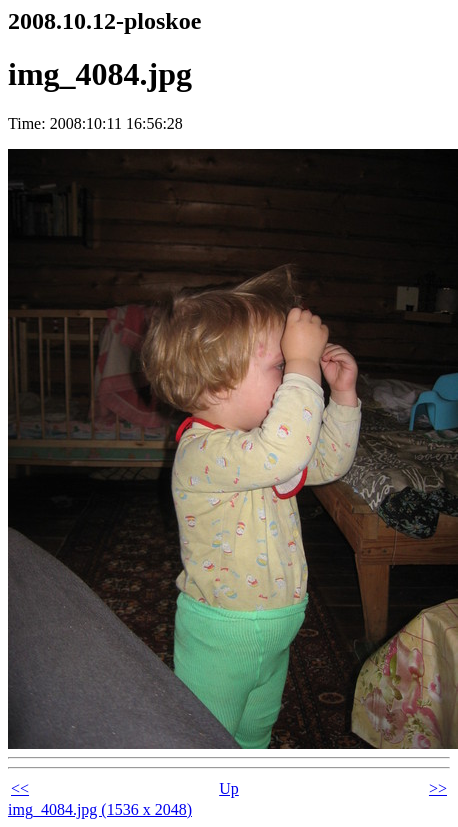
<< (20, 788)
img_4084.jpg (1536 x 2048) (100, 809)
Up (229, 788)
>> (438, 788)
